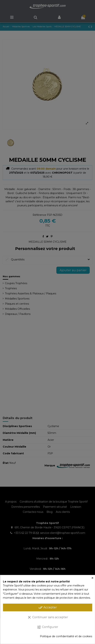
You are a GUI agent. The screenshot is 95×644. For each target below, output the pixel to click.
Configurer (47, 627)
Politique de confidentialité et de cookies (66, 636)
